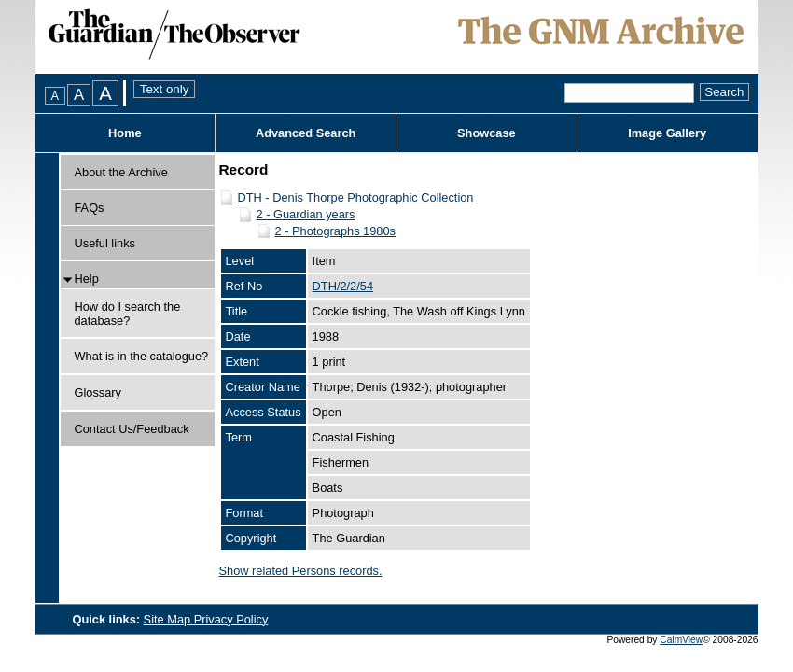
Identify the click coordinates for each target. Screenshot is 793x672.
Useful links (105, 243)
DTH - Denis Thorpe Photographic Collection (356, 197)
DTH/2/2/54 (343, 286)
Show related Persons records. (301, 571)
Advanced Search (306, 133)
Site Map (169, 619)
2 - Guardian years (306, 214)
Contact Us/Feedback (132, 429)
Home (125, 133)
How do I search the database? (128, 314)
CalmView (681, 640)
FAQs (90, 208)
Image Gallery (667, 133)
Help (87, 279)
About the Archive (121, 172)
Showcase (487, 133)
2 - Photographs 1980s (335, 231)
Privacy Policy (231, 619)
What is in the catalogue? (142, 356)
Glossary (98, 392)
